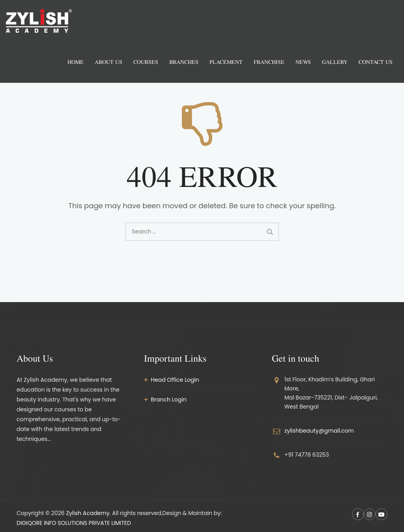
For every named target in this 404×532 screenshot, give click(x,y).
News (303, 62)
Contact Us (376, 62)
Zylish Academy (88, 513)
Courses (146, 62)
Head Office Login (175, 380)
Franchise (269, 62)
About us (108, 62)
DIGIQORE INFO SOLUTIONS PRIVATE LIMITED (74, 523)
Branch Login (168, 399)
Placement (226, 62)
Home (76, 62)
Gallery (335, 62)
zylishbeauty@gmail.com (319, 431)
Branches (184, 62)
